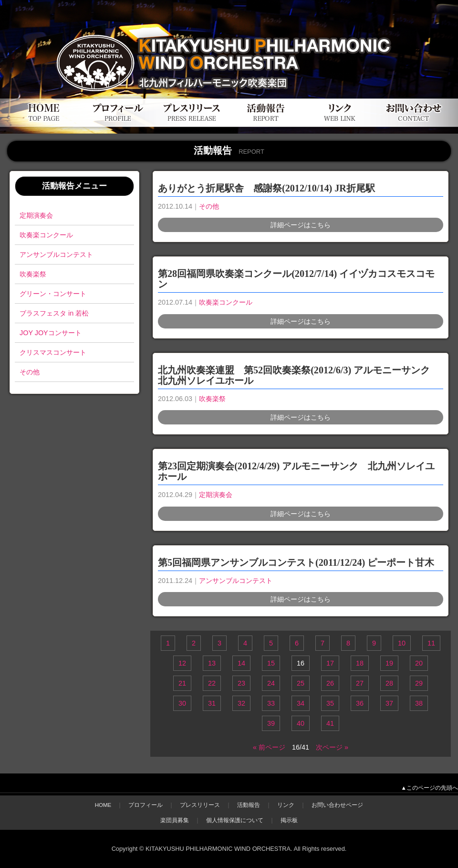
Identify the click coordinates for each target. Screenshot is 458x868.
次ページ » (332, 747)
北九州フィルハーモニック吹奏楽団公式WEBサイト (114, 27)
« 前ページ (269, 747)
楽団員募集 (175, 820)
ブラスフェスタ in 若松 (54, 313)
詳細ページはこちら (301, 225)
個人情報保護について (235, 820)
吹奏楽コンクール (46, 235)
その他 (30, 372)
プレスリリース (200, 805)
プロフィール (146, 805)
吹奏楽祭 (33, 274)
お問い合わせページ (337, 805)
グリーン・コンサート (53, 294)
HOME (103, 805)
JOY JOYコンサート (51, 333)
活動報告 (249, 805)
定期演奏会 (36, 215)
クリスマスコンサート (53, 352)
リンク (286, 805)
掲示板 (289, 820)
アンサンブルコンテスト (56, 254)
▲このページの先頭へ (430, 788)
